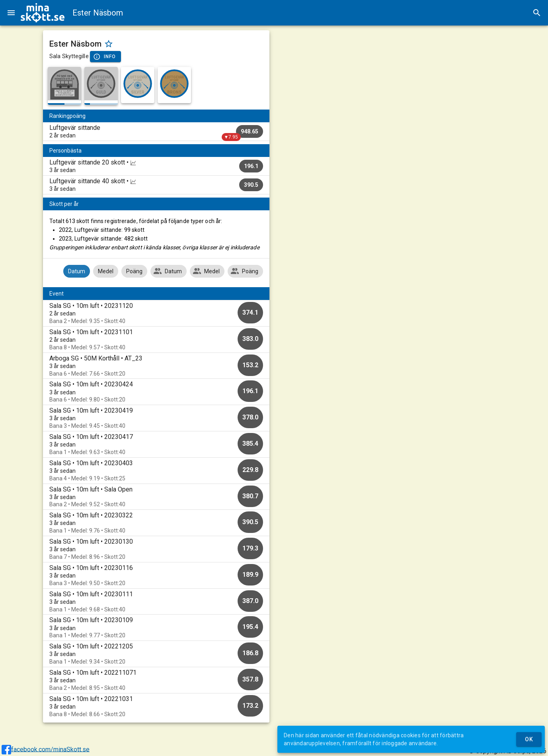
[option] (156, 313)
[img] (43, 13)
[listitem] (156, 131)
